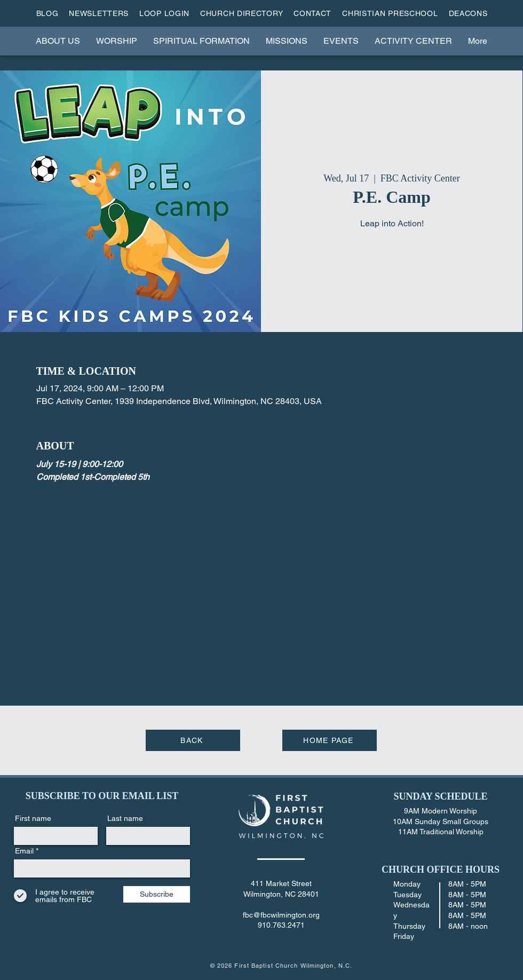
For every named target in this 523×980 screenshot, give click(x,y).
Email (24, 851)
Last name (125, 818)
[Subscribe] (157, 894)
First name (33, 818)
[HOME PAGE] (330, 740)
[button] (58, 41)
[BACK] (193, 740)
